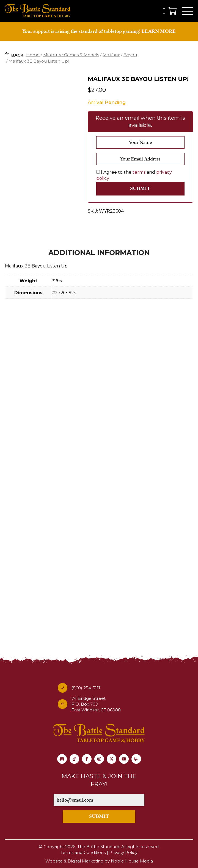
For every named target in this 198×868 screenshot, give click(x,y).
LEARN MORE (159, 31)
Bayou (130, 55)
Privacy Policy (123, 852)
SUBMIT (99, 816)
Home (33, 55)
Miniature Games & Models (71, 55)
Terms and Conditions (83, 852)
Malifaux (111, 55)
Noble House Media (132, 861)
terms (139, 172)
